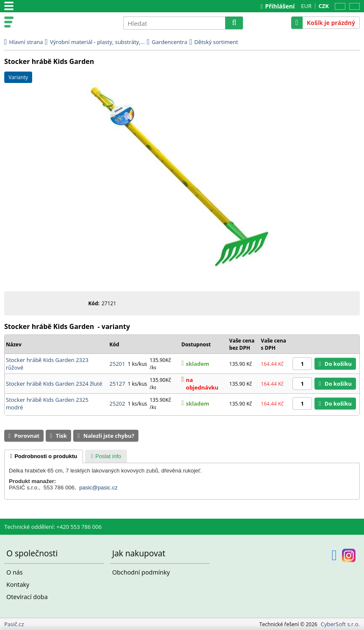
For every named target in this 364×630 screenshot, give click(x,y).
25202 (117, 403)
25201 (117, 364)
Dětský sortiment (216, 42)
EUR (306, 6)
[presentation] (44, 456)
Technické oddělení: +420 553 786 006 (53, 527)
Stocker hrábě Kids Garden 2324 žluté (54, 384)
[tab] (44, 456)
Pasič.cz (66, 22)
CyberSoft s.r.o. (340, 624)
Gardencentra (170, 42)
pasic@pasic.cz (98, 488)
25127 (117, 384)
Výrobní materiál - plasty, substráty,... (97, 42)
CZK (324, 6)
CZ (339, 7)
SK (353, 7)
